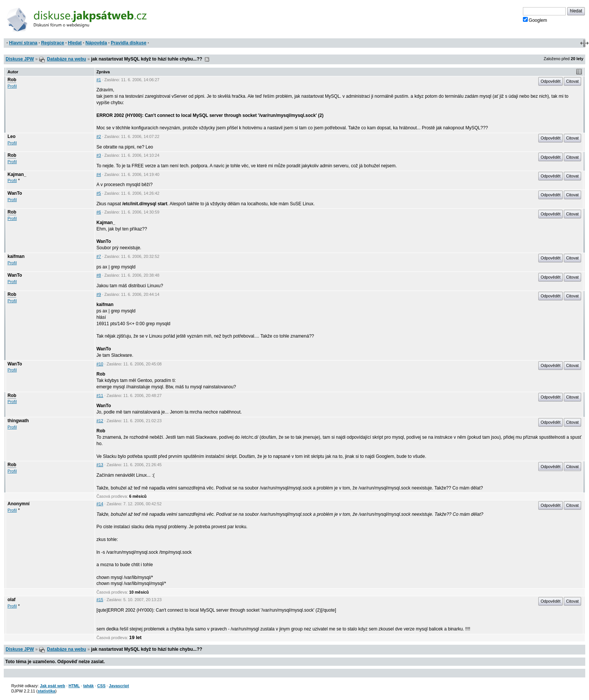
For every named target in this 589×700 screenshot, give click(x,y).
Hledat (75, 43)
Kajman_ (17, 174)
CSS (101, 686)
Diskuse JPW (20, 59)
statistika (46, 691)
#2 (99, 136)
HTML (74, 686)
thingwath (18, 421)
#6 (99, 212)
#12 (100, 421)
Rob (12, 80)
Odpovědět (550, 81)
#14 (100, 504)
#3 (99, 155)
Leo (11, 136)
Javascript (119, 686)
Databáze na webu (66, 59)
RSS (207, 59)
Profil (12, 86)
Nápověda (96, 43)
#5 (99, 193)
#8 (99, 275)
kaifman (16, 256)
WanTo (15, 193)
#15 (100, 600)
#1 (99, 80)
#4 (99, 174)
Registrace (52, 43)
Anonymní (19, 504)
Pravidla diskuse (129, 43)
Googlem (535, 20)
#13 (100, 465)
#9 (99, 294)
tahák (88, 686)
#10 (100, 364)
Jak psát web (52, 686)
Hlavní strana (23, 43)
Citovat (572, 81)
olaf (11, 600)
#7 (99, 256)
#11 (100, 395)
